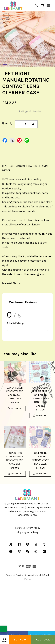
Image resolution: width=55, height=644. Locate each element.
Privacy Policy (32, 575)
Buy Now (20, 640)
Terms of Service (15, 575)
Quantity (7, 123)
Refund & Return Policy (28, 528)
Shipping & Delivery (27, 532)
